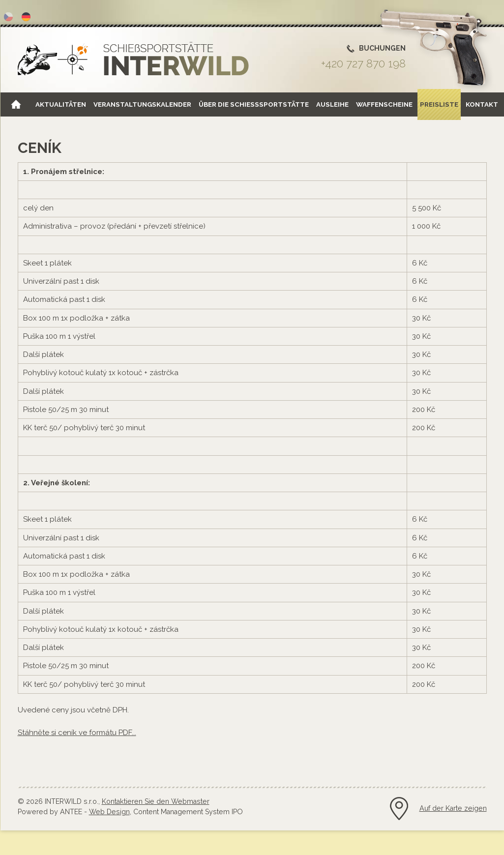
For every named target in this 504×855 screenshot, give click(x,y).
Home (16, 104)
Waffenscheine (384, 104)
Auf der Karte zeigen (453, 808)
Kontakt (482, 104)
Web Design (109, 812)
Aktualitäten (61, 104)
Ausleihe (332, 104)
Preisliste (439, 104)
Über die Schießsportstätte (254, 104)
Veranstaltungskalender (142, 104)
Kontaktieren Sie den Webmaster (156, 801)
